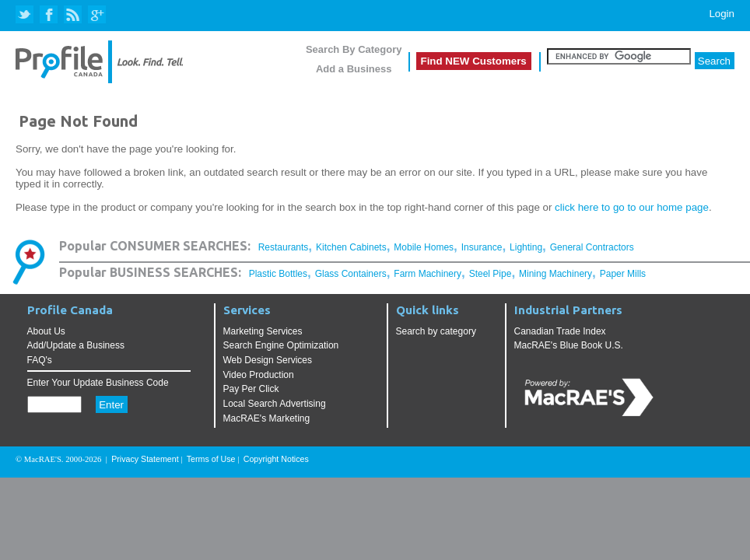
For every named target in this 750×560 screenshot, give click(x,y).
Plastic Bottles (278, 274)
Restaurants (284, 247)
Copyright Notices (276, 459)
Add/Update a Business (76, 345)
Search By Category (354, 49)
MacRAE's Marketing (267, 418)
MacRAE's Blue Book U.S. (569, 345)
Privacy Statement (145, 459)
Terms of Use (211, 459)
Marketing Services (263, 331)
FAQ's (40, 360)
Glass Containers (351, 274)
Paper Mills (623, 274)
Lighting (526, 247)
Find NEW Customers (474, 61)
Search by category (436, 331)
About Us (46, 331)
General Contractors (592, 247)
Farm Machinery (428, 274)
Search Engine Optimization (281, 345)
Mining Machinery (555, 274)
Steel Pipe (491, 274)
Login (722, 14)
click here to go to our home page (632, 207)
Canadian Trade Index (560, 331)
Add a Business (354, 69)
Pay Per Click (251, 389)
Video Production (259, 375)
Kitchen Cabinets (351, 247)
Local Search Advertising (275, 404)
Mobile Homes (424, 247)
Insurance (482, 247)
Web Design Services (268, 360)
